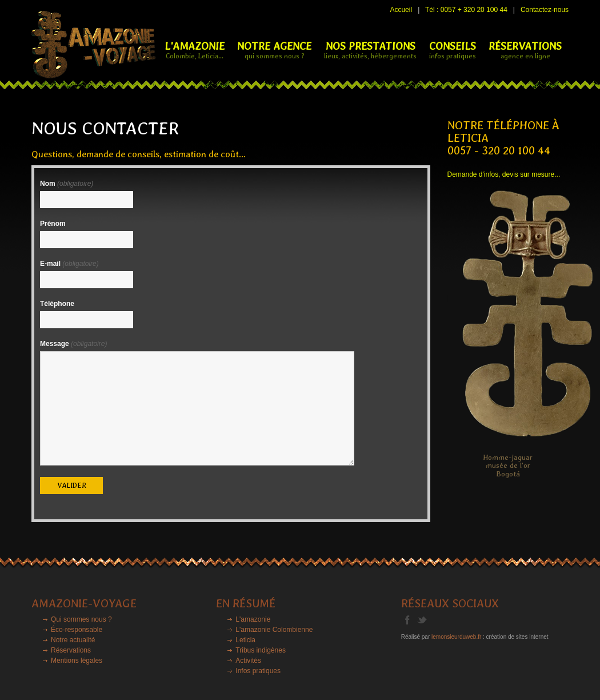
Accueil (401, 10)
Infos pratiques (258, 671)
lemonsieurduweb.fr (456, 637)
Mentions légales (77, 661)
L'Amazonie (195, 50)
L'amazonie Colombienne (274, 630)
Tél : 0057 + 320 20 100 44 (466, 10)
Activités (248, 661)
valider (72, 486)
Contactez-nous (545, 10)
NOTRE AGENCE (274, 50)
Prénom (53, 224)
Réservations (71, 650)
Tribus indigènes (261, 650)
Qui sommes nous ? (81, 619)
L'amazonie (253, 619)
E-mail (69, 264)
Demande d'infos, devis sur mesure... (504, 174)
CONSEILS (453, 50)
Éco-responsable (77, 630)
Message (73, 344)
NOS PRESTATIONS (370, 50)
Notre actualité (73, 640)
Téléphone (57, 304)
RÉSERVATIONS (525, 50)
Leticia (245, 640)
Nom (67, 184)
